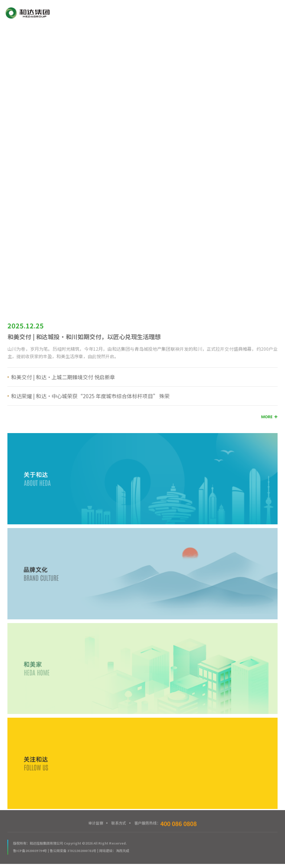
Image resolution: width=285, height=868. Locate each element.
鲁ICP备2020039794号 (30, 851)
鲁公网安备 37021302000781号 (73, 851)
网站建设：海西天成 (114, 851)
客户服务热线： (166, 824)
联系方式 (119, 823)
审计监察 (96, 823)
